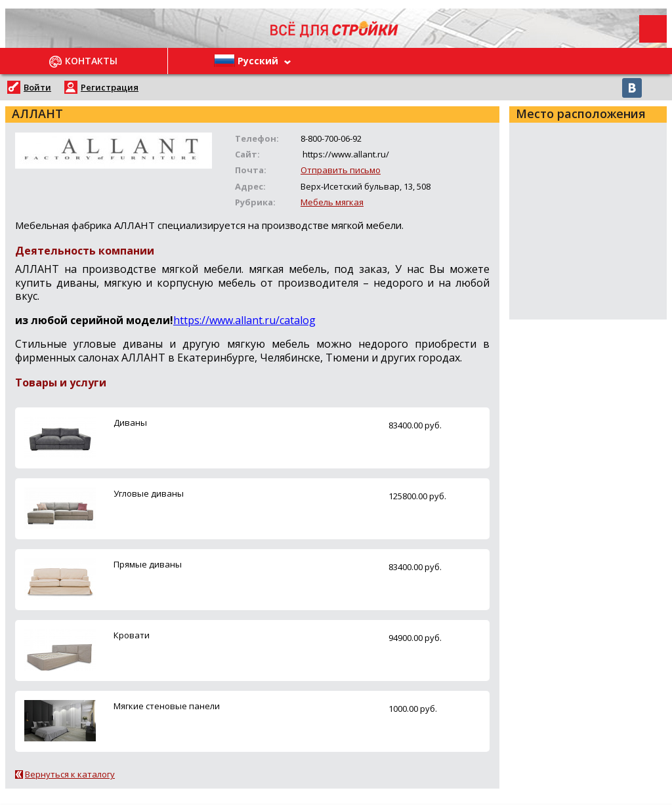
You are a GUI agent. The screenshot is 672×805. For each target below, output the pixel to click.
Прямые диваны (148, 564)
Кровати (132, 635)
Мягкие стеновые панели (167, 706)
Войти (37, 87)
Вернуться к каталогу (70, 774)
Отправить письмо (341, 170)
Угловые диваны (149, 493)
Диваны (130, 423)
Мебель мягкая (332, 202)
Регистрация (110, 87)
